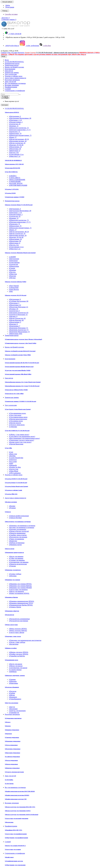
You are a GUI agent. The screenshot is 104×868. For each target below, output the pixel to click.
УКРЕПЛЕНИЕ (15, 182)
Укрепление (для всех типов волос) (21, 440)
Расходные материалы (12, 80)
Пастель (12, 272)
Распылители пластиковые (18, 621)
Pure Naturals (14, 286)
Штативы (13, 576)
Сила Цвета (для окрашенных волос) (22, 436)
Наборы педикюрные (17, 543)
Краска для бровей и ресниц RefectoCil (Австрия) (20, 351)
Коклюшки (13, 709)
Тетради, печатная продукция (14, 772)
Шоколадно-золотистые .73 (19, 128)
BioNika (12, 456)
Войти (7, 5)
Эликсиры (13, 427)
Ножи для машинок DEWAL (19, 593)
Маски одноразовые (11, 764)
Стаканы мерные (15, 670)
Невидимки (13, 683)
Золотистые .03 (15, 124)
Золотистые (13, 264)
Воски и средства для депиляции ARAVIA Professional (21, 815)
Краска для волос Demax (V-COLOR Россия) (19, 205)
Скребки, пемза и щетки (18, 535)
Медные (12, 278)
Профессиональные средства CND (16, 799)
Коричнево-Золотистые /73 (19, 330)
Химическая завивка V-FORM (14, 197)
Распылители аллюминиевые (19, 619)
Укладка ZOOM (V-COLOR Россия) (16, 479)
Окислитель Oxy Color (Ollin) (14, 394)
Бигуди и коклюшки (11, 703)
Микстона (13, 274)
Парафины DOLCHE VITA (13, 830)
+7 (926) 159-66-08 (13, 34)
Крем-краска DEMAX (12, 112)
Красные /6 (13, 324)
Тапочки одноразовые (12, 737)
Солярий (8, 89)
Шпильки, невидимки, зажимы (15, 675)
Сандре (12, 268)
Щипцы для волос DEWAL (19, 652)
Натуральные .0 (15, 116)
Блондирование (10, 69)
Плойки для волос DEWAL (19, 654)
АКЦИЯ (12, 257)
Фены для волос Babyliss (18, 631)
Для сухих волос (15, 415)
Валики (12, 506)
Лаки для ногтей (10, 82)
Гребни (12, 693)
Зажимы (12, 679)
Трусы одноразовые (11, 745)
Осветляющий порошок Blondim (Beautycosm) (19, 367)
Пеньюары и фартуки (12, 611)
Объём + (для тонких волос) (19, 435)
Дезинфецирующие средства (14, 861)
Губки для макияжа (16, 558)
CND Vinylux (9, 784)
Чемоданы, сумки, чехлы (13, 636)
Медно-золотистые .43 (17, 143)
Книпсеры (13, 541)
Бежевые (12, 270)
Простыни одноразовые (12, 753)
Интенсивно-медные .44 (18, 141)
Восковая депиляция (12, 85)
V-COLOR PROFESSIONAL (14, 62)
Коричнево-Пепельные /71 (18, 328)
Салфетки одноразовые (12, 757)
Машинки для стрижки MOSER (20, 588)
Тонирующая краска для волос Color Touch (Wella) (21, 343)
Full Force (13, 460)
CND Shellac (9, 780)
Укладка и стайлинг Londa (13, 490)
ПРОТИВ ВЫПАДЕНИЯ (18, 185)
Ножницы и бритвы (11, 597)
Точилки (12, 566)
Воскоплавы (9, 822)
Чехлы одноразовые (11, 760)
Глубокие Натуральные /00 (19, 301)
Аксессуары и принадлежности (15, 78)
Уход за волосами (11, 74)
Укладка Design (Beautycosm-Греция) (16, 486)
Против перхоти (15, 423)
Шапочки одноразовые (12, 768)
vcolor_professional (29, 46)
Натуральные (14, 259)
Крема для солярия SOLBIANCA (15, 846)
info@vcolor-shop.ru (12, 46)
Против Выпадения (16, 444)
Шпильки (13, 681)
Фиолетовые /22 (15, 305)
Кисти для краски (15, 664)
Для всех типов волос (17, 425)
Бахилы (8, 726)
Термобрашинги (15, 699)
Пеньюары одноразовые (13, 741)
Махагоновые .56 (15, 147)
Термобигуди (14, 713)
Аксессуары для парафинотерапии (16, 834)
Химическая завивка (12, 73)
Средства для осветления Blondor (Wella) (18, 370)
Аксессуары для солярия (13, 849)
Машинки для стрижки (12, 580)
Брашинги (13, 697)
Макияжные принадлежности (14, 552)
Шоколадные (14, 266)
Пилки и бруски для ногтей (19, 531)
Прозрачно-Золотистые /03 (19, 313)
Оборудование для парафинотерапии (16, 838)
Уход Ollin (8, 448)
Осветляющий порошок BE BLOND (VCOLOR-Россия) (22, 363)
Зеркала (8, 512)
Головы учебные (15, 574)
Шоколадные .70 (15, 133)
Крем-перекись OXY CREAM (14, 164)
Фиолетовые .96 (15, 149)
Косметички (14, 644)
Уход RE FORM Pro (11, 172)
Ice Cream (13, 462)
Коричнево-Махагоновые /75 (19, 332)
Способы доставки (11, 14)
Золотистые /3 (14, 311)
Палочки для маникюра (17, 529)
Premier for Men (15, 467)
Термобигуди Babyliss (17, 656)
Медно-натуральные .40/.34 (19, 139)
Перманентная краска (12, 64)
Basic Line (13, 454)
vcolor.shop (45, 46)
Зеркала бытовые (15, 518)
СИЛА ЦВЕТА (14, 178)
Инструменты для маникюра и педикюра (18, 522)
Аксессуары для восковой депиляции (16, 818)
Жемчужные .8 (14, 151)
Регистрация (9, 7)
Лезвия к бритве (15, 607)
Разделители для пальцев (18, 537)
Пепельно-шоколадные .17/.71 (20, 130)
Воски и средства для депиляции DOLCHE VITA (20, 807)
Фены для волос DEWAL (18, 629)
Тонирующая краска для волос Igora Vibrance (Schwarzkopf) (23, 339)
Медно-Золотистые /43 (17, 318)
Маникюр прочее (15, 545)
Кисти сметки (9, 549)
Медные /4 (13, 316)
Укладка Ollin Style (11, 494)
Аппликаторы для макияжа (19, 562)
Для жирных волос (16, 421)
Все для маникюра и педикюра (15, 83)
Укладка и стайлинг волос (14, 76)
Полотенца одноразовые (13, 749)
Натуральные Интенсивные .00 (20, 118)
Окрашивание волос (11, 660)
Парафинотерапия (11, 87)
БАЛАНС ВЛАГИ (16, 183)
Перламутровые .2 (16, 122)
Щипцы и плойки (11, 648)
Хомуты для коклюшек (17, 711)
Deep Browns (14, 289)
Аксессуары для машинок (18, 590)
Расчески (13, 691)
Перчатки (8, 734)
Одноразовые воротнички (13, 718)
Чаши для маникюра (16, 539)
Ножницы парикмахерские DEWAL (21, 601)
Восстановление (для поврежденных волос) (24, 438)
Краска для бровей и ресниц (14, 67)
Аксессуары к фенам (16, 632)
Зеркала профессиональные (19, 516)
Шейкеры (13, 672)
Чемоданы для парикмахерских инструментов (25, 640)
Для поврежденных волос (18, 417)
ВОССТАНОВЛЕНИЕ (17, 180)
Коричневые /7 (14, 326)
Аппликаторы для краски (18, 668)
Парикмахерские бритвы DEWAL (21, 605)
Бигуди (12, 707)
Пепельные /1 (14, 303)
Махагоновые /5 (15, 322)
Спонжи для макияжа (17, 560)
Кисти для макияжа (16, 556)
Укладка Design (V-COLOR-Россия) (16, 483)
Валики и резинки (11, 502)
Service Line (13, 469)
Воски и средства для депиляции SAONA (18, 811)
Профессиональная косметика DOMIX (17, 795)
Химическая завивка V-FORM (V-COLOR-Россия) (20, 401)
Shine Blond (13, 471)
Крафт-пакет (9, 857)
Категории (5, 105)
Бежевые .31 (14, 126)
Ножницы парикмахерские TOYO (21, 603)
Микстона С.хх (15, 156)
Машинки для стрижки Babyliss (20, 586)
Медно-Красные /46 (16, 320)
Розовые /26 (13, 309)
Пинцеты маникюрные (17, 533)
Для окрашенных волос (17, 413)
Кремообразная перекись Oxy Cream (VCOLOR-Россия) (22, 386)
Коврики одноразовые (12, 730)
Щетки (12, 695)
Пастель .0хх (14, 153)
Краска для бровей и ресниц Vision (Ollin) (18, 355)
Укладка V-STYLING (12, 189)
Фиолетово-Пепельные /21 (18, 307)
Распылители (9, 615)
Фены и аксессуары (11, 625)
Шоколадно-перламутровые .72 (20, 135)
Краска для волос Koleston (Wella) (15, 282)
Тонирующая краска (12, 65)
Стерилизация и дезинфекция (15, 91)
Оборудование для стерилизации (15, 865)
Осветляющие (14, 263)
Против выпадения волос (18, 419)
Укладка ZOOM (10, 193)
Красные (12, 276)
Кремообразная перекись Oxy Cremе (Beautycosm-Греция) (23, 382)
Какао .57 (13, 137)
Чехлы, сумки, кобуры (17, 642)
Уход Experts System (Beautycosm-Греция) (18, 409)
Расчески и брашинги (12, 687)
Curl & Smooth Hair (16, 458)
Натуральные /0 (15, 299)
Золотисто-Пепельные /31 (18, 315)
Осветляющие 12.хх (16, 154)
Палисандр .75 (14, 132)
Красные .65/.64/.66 (16, 145)
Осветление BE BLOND (12, 168)
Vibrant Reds (14, 288)
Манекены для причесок (13, 570)
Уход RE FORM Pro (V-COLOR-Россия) (17, 431)
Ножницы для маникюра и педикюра (22, 526)
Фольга (8, 722)
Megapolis (13, 465)
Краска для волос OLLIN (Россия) (16, 295)
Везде (7, 60)
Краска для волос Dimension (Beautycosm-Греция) (20, 253)
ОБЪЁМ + (13, 176)
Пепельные (13, 261)
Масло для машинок (16, 591)
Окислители (9, 71)
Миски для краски (16, 666)
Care (11, 452)
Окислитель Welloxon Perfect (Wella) (16, 390)
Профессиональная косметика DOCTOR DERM (20, 791)
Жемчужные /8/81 (15, 334)
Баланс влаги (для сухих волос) (20, 442)
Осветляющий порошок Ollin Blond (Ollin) (18, 374)
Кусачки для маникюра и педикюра (21, 527)
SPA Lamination (15, 473)
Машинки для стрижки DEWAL (20, 584)
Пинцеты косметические (18, 564)
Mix (11, 291)
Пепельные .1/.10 (15, 120)
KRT (11, 463)
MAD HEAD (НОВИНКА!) (13, 160)
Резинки (12, 508)
